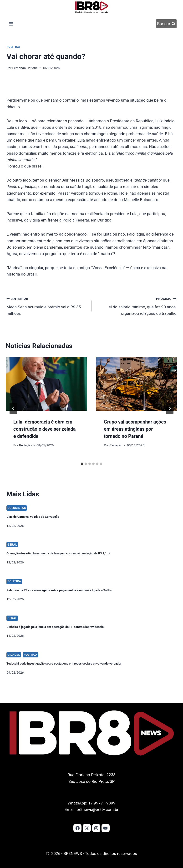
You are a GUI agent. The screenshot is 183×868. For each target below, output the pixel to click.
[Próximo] (170, 408)
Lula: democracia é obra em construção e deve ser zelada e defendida (45, 429)
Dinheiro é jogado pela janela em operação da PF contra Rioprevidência (75, 618)
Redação (25, 445)
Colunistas (17, 500)
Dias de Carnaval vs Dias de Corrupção (43, 508)
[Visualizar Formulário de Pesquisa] (166, 24)
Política (13, 47)
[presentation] (46, 384)
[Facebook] (77, 828)
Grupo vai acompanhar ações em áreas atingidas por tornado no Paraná (135, 429)
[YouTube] (106, 828)
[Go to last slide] (13, 408)
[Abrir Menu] (11, 24)
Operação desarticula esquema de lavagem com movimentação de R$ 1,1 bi (79, 545)
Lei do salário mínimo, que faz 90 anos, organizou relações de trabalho (136, 306)
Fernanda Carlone (25, 68)
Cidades (14, 646)
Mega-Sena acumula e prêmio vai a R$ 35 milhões (47, 306)
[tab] (82, 464)
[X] (87, 828)
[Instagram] (96, 828)
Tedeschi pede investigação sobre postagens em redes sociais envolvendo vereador (87, 655)
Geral (12, 536)
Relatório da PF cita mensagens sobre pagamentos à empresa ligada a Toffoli (81, 581)
